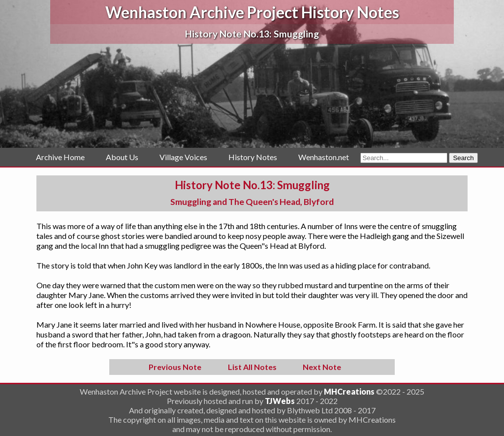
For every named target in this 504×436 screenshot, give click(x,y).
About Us (122, 157)
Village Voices (183, 157)
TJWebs (280, 401)
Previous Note (175, 367)
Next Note (322, 367)
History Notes (253, 157)
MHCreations (349, 391)
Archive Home (60, 157)
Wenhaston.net (324, 157)
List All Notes (252, 367)
